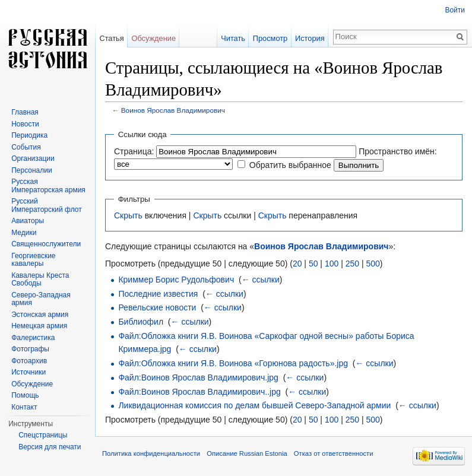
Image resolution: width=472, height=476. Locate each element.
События (26, 147)
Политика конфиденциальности (151, 453)
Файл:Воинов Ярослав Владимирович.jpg (198, 377)
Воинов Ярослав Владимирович (173, 110)
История (310, 38)
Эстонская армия (40, 315)
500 (373, 264)
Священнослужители (46, 244)
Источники (28, 372)
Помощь (25, 395)
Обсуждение (153, 38)
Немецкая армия (39, 326)
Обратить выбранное (290, 165)
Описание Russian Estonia (247, 453)
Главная (25, 112)
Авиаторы (28, 221)
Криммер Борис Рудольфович (176, 280)
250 (352, 264)
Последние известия (158, 294)
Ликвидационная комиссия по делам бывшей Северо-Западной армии (254, 405)
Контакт (24, 407)
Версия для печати (50, 447)
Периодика (29, 135)
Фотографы (30, 349)
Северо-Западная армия (41, 299)
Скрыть (128, 215)
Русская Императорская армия (48, 186)
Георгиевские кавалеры (33, 260)
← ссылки (261, 280)
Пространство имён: (398, 151)
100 (332, 264)
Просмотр (270, 38)
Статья (111, 38)
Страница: (134, 151)
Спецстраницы (43, 435)
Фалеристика (33, 338)
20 (297, 264)
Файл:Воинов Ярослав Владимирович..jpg (199, 392)
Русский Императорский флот (46, 205)
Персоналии (32, 170)
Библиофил (141, 322)
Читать (233, 38)
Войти (455, 10)
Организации (33, 158)
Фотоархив (29, 361)
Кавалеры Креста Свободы (40, 280)
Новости (25, 124)
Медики (24, 233)
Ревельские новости (157, 307)
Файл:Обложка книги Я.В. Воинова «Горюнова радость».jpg (233, 363)
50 (313, 264)
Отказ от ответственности (334, 453)
